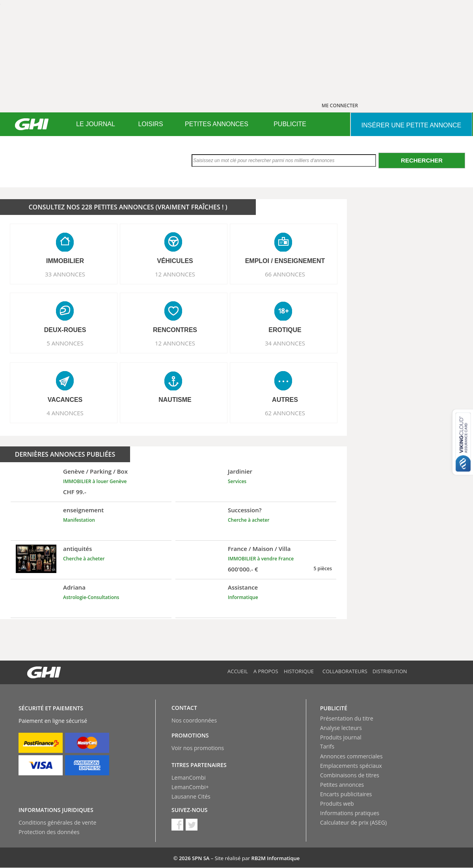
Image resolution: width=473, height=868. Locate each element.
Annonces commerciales (351, 756)
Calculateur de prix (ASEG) (353, 822)
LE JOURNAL (96, 124)
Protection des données (49, 832)
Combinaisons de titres (350, 775)
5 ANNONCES (65, 343)
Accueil (238, 671)
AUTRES (285, 400)
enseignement (83, 510)
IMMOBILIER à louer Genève (95, 481)
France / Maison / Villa (259, 549)
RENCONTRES (175, 330)
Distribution (390, 671)
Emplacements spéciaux (351, 766)
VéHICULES (175, 261)
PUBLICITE (290, 124)
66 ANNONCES (285, 274)
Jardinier (240, 471)
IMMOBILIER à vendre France (261, 559)
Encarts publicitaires (346, 794)
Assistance (243, 587)
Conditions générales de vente (57, 822)
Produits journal (341, 737)
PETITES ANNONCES (217, 124)
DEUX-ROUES (65, 330)
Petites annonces (342, 785)
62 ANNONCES (285, 413)
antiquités (77, 549)
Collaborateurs (345, 671)
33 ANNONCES (65, 274)
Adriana (74, 587)
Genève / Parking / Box (95, 471)
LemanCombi (189, 777)
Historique (299, 671)
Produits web (337, 804)
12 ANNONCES (175, 274)
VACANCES (65, 400)
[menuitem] (96, 124)
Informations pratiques (350, 813)
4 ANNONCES (65, 413)
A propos (266, 671)
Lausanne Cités (191, 796)
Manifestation (79, 520)
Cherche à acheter (249, 520)
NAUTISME (175, 400)
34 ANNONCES (285, 343)
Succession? (245, 510)
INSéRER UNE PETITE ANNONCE (411, 125)
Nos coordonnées (194, 720)
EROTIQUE (285, 330)
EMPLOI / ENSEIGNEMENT (285, 261)
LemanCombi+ (190, 787)
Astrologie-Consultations (91, 597)
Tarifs (327, 746)
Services (237, 481)
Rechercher (422, 160)
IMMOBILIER (65, 261)
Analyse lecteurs (341, 728)
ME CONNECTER (340, 105)
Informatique (243, 597)
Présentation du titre (347, 718)
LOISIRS (150, 124)
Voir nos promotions (198, 748)
